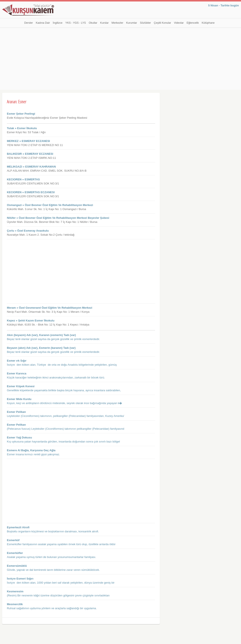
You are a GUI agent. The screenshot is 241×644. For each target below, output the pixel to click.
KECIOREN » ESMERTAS (23, 179)
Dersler (29, 23)
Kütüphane (208, 23)
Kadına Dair (43, 23)
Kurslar (104, 23)
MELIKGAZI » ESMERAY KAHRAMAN (31, 167)
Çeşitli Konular (162, 23)
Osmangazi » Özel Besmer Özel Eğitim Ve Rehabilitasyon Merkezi (50, 205)
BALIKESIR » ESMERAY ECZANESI (30, 154)
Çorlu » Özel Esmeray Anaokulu (28, 231)
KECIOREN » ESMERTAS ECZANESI (31, 192)
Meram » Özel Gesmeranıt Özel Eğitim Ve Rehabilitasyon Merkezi (50, 308)
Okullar (93, 23)
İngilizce (58, 23)
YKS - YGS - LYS (76, 23)
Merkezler (117, 23)
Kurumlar (132, 23)
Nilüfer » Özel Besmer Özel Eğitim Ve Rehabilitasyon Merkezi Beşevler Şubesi (58, 218)
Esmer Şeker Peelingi (21, 114)
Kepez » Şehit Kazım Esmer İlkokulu (31, 321)
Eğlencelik (193, 23)
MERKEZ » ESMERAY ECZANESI (28, 141)
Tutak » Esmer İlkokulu (22, 128)
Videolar (179, 23)
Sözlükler (145, 23)
